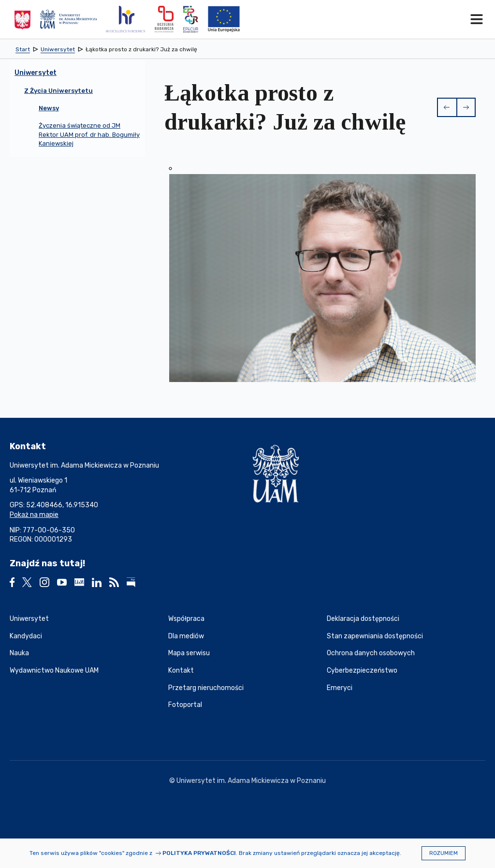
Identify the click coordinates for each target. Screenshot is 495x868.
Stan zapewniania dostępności (375, 636)
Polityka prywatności (199, 853)
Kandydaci (26, 636)
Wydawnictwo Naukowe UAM (54, 670)
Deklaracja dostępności (363, 619)
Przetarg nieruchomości (206, 688)
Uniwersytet (29, 619)
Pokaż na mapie (34, 515)
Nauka (19, 653)
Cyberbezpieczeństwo (362, 670)
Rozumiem (444, 853)
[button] (447, 107)
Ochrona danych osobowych (371, 653)
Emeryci (340, 688)
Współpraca (186, 619)
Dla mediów (186, 636)
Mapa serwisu (189, 653)
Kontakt (181, 670)
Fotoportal (185, 705)
